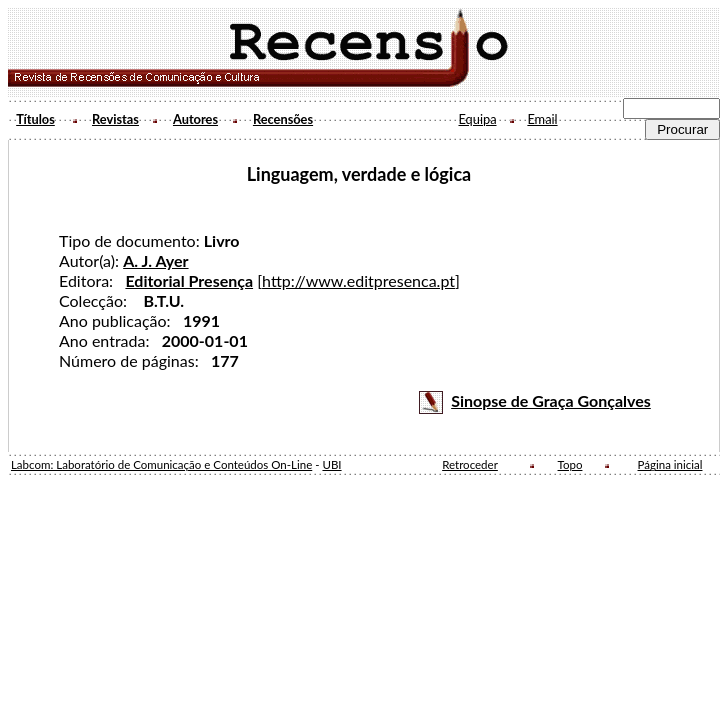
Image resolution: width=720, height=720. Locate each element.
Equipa (477, 119)
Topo (570, 464)
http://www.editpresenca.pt (358, 280)
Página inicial (670, 464)
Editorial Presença (189, 280)
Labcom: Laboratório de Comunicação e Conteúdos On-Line (161, 464)
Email (542, 119)
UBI (331, 464)
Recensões (283, 119)
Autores (195, 119)
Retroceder (470, 464)
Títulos (35, 119)
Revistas (115, 119)
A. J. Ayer (155, 260)
